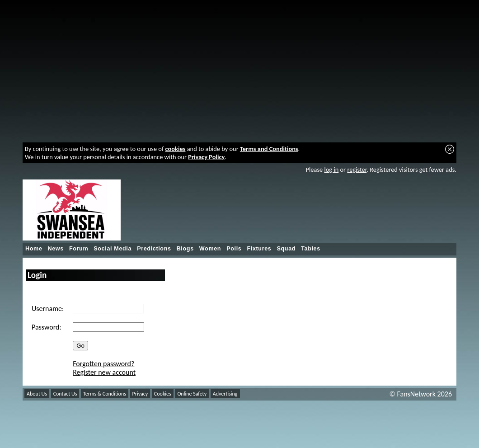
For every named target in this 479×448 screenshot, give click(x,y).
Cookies (163, 394)
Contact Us (65, 394)
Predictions (154, 249)
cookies (176, 149)
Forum (79, 249)
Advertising (225, 394)
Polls (234, 249)
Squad (286, 249)
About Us (37, 394)
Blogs (185, 249)
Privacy (140, 394)
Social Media (113, 249)
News (56, 249)
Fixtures (259, 249)
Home (34, 249)
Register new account (104, 372)
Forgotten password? (103, 364)
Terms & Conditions (105, 394)
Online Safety (192, 394)
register (357, 170)
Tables (311, 249)
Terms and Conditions (269, 149)
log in (331, 170)
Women (210, 249)
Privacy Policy (206, 157)
